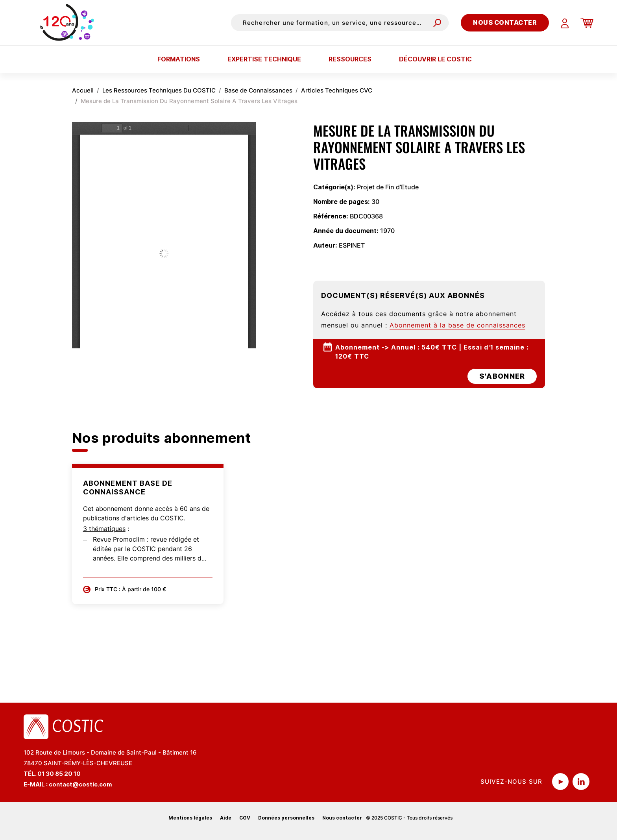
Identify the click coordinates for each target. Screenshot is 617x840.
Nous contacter (505, 22)
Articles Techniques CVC (337, 90)
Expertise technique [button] (264, 59)
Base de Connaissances (258, 90)
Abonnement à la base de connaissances (457, 325)
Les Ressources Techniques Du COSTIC (159, 90)
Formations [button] (179, 59)
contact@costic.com (80, 784)
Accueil (83, 90)
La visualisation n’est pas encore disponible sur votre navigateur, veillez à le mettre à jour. (164, 235)
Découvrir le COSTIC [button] (435, 59)
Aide (226, 818)
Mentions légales (190, 818)
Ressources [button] (350, 59)
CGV (245, 818)
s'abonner (502, 376)
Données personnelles (286, 818)
